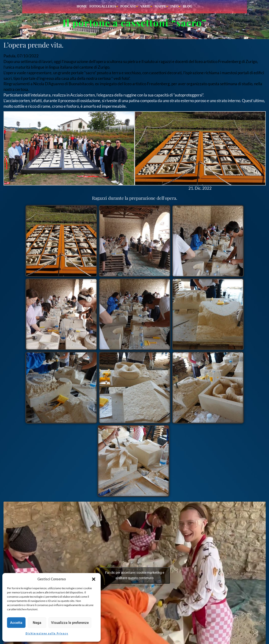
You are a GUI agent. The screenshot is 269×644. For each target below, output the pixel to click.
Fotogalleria (104, 6)
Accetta (16, 623)
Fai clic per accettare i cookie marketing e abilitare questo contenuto (135, 575)
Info (175, 6)
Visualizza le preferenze (70, 623)
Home (82, 6)
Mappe (161, 6)
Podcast (129, 6)
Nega (37, 623)
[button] (94, 579)
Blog (188, 6)
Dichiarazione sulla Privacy (47, 633)
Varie (146, 6)
